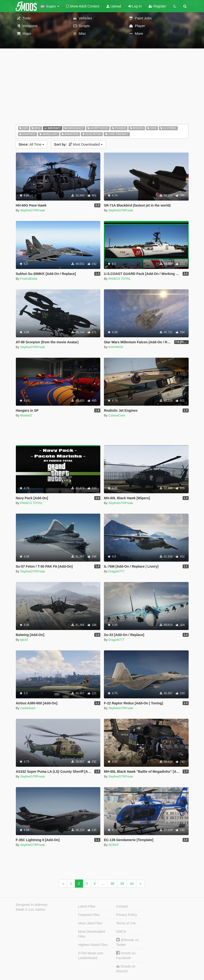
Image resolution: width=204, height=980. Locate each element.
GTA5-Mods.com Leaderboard (91, 956)
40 (132, 884)
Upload (114, 6)
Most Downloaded (78, 144)
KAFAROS (116, 347)
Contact (122, 906)
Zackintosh (28, 708)
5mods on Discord (126, 969)
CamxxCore (117, 415)
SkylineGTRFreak (33, 210)
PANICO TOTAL (120, 279)
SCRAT (114, 845)
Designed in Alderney (32, 905)
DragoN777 (117, 571)
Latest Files (87, 906)
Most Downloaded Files (92, 934)
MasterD (26, 415)
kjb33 (24, 640)
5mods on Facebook (126, 955)
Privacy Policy (127, 915)
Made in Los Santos (31, 909)
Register (157, 6)
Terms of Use (126, 923)
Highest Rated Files (93, 945)
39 (122, 884)
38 (112, 884)
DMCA (121, 932)
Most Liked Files (90, 923)
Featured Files (89, 915)
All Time (32, 144)
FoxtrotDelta (29, 279)
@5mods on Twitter (128, 942)
